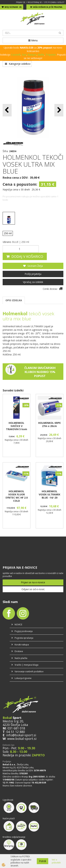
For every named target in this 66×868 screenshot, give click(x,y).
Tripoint (51, 55)
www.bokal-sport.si (22, 739)
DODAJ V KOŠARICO (27, 256)
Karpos (32, 55)
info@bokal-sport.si (21, 735)
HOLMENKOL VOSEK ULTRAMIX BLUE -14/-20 (49, 494)
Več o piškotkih (56, 861)
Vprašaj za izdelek (33, 282)
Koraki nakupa (22, 645)
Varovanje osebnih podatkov (29, 671)
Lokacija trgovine (23, 678)
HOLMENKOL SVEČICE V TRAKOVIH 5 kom (17, 426)
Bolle (41, 55)
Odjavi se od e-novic (33, 589)
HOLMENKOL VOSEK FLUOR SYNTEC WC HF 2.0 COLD (17, 496)
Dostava (19, 651)
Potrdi (43, 861)
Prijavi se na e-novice (33, 582)
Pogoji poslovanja (24, 631)
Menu (33, 40)
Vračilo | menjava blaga (26, 665)
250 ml (8, 233)
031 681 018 (16, 728)
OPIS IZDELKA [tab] (14, 300)
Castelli (16, 55)
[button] (59, 110)
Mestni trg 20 (13, 721)
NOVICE (18, 625)
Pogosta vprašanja (24, 638)
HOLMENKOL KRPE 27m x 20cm (49, 425)
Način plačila (21, 658)
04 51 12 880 (16, 732)
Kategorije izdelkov (18, 64)
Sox (24, 55)
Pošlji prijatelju (33, 274)
